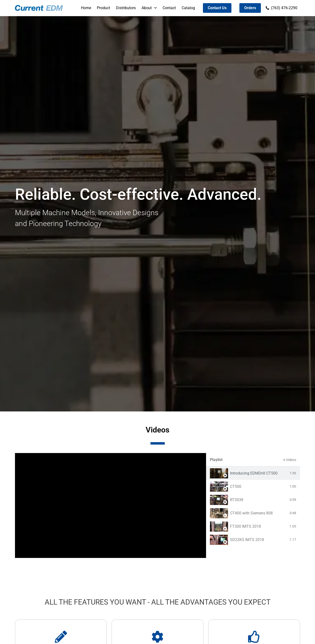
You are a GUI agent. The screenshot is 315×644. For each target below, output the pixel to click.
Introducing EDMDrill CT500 (254, 473)
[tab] (253, 473)
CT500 (236, 487)
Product (104, 8)
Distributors (126, 8)
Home (86, 8)
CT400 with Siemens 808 (251, 513)
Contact (169, 8)
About (149, 8)
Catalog (188, 8)
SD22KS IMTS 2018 (247, 540)
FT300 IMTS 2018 (245, 526)
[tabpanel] (111, 505)
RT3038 (237, 500)
